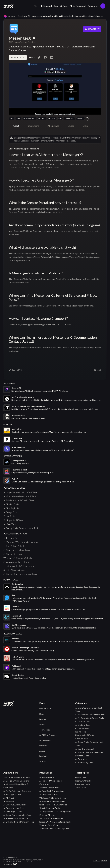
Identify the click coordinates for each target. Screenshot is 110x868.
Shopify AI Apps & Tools (14, 570)
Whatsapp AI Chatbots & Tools (18, 558)
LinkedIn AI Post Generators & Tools (55, 822)
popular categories (14, 488)
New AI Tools (45, 709)
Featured (43, 719)
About (42, 751)
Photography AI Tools (13, 520)
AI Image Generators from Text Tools (20, 492)
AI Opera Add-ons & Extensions (17, 815)
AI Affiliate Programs (48, 735)
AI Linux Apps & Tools (13, 812)
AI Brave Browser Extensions (16, 818)
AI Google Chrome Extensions (16, 781)
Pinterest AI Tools (47, 815)
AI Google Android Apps (14, 808)
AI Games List (81, 759)
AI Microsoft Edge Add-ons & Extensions (16, 786)
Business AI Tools (83, 756)
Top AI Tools (45, 730)
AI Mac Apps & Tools (12, 794)
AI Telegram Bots (11, 538)
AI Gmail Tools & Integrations (16, 550)
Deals (42, 714)
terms (104, 860)
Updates (43, 746)
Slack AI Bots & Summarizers (51, 818)
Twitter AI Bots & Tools (14, 546)
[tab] (16, 126)
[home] (9, 6)
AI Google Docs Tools (13, 554)
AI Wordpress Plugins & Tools (17, 562)
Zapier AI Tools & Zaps (49, 825)
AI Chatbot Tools (11, 504)
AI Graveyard (45, 740)
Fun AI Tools (9, 516)
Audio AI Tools (10, 524)
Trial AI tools (80, 788)
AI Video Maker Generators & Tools (20, 496)
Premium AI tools (82, 784)
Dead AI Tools (11, 580)
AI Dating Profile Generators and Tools (21, 528)
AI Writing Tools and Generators (89, 752)
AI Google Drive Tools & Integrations (20, 574)
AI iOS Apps (9, 801)
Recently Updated (13, 634)
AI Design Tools (10, 512)
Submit (42, 724)
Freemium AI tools (83, 781)
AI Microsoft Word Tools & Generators (21, 542)
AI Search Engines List (85, 749)
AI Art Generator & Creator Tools (19, 500)
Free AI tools (81, 777)
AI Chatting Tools (11, 508)
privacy (96, 860)
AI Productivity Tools (84, 762)
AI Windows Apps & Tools (15, 805)
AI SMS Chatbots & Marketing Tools (19, 822)
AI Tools (43, 761)
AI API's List (9, 798)
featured (8, 424)
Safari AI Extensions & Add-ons (17, 777)
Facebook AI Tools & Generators (19, 566)
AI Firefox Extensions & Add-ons (17, 791)
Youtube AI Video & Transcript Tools (55, 829)
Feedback (43, 756)
